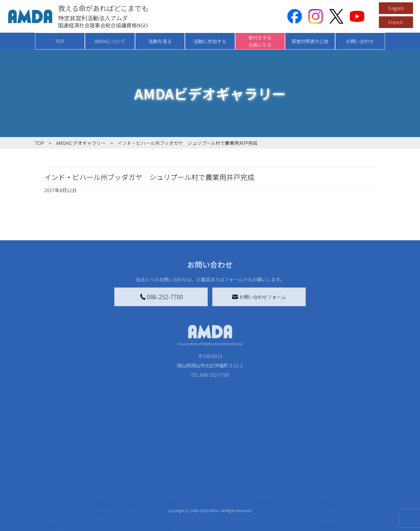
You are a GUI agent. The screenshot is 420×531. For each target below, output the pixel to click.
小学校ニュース (64, 498)
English (396, 8)
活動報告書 (60, 488)
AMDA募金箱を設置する (196, 502)
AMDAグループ (63, 479)
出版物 (55, 507)
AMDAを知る (57, 467)
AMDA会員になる (189, 467)
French (395, 22)
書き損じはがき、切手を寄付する (204, 490)
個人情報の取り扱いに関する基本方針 (347, 494)
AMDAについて (110, 41)
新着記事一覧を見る (116, 467)
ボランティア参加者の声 (120, 519)
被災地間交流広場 (263, 456)
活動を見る (160, 41)
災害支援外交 (262, 467)
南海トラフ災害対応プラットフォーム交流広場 (281, 480)
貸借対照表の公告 (310, 41)
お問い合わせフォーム (259, 297)
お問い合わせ (360, 41)
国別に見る (106, 477)
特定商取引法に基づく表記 (347, 467)
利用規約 (328, 479)
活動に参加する (210, 41)
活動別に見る (108, 486)
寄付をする (179, 456)
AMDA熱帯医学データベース (66, 520)
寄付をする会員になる (260, 41)
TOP (60, 41)
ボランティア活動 (113, 509)
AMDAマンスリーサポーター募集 (205, 477)
